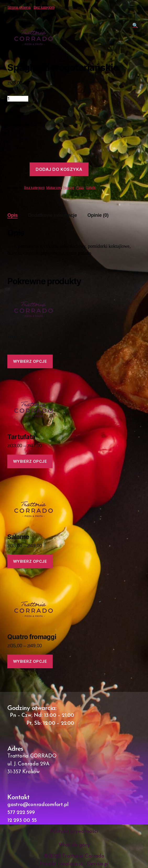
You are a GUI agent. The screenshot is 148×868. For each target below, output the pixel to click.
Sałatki (91, 188)
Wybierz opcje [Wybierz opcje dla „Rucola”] (30, 361)
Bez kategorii (44, 7)
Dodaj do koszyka (59, 169)
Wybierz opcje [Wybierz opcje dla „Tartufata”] (30, 461)
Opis (12, 215)
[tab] (12, 215)
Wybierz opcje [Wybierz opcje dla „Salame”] (30, 561)
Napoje (69, 188)
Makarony (54, 188)
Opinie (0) (98, 215)
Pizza (80, 188)
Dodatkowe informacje (53, 215)
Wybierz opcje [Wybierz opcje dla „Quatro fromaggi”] (30, 661)
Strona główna (19, 7)
